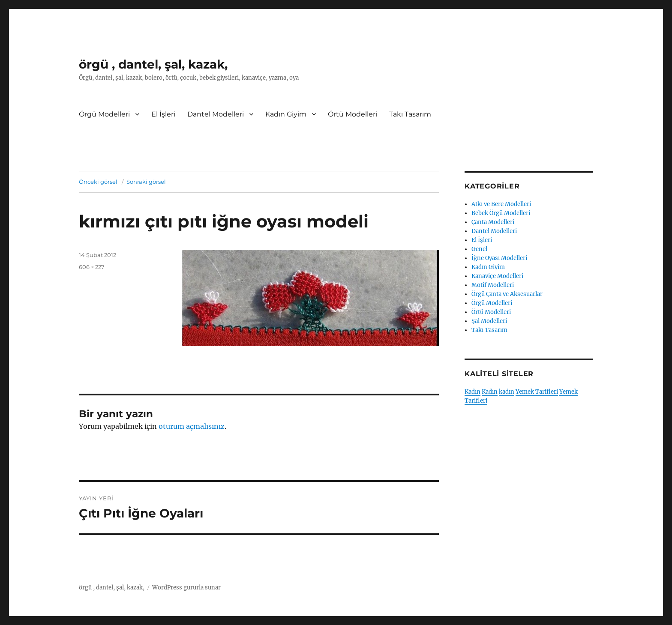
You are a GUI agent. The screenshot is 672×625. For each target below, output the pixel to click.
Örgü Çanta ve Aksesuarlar (507, 294)
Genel (479, 249)
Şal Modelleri (489, 321)
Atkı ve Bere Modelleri (501, 204)
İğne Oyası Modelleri (499, 258)
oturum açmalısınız (192, 426)
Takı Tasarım (410, 114)
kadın (507, 392)
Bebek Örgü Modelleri (501, 213)
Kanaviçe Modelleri (497, 276)
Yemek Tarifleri (537, 392)
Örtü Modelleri (352, 114)
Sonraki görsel (146, 182)
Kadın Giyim (286, 114)
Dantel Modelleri (216, 114)
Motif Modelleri (493, 285)
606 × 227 (92, 267)
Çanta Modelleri (493, 222)
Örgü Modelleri (104, 114)
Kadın (472, 392)
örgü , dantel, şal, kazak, (153, 64)
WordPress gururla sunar (186, 588)
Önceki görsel (98, 182)
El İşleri (163, 114)
